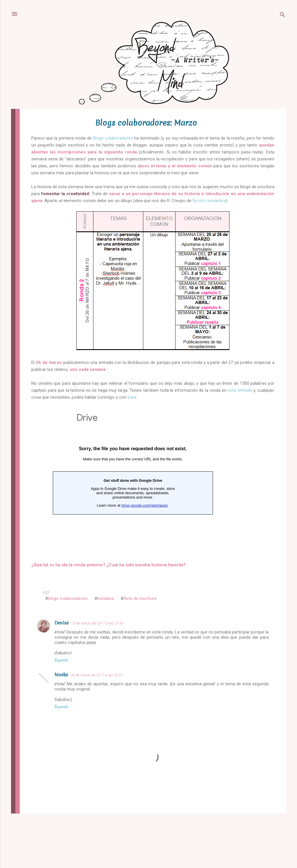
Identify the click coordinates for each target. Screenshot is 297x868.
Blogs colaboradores (112, 138)
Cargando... (133, 480)
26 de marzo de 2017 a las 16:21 (97, 675)
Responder (61, 660)
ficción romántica (209, 201)
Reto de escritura (140, 598)
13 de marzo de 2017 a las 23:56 (97, 623)
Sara (132, 397)
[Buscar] (282, 16)
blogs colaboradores (68, 598)
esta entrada (240, 390)
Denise (62, 623)
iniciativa (106, 598)
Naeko (61, 675)
